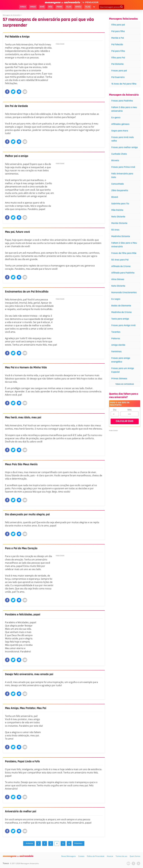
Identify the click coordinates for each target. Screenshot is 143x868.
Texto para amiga (120, 319)
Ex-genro (116, 117)
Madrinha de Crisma (121, 312)
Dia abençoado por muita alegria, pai (28, 514)
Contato (81, 856)
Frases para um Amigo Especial (123, 370)
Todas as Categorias (125, 384)
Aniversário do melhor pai (21, 811)
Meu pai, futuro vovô (18, 232)
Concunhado (118, 184)
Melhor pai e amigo (17, 156)
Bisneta (115, 160)
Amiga (23, 7)
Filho (88, 7)
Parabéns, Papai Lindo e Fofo (23, 761)
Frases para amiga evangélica (121, 360)
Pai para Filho (118, 51)
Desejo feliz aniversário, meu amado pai (30, 674)
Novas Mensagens (68, 856)
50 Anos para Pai (120, 260)
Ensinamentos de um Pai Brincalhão (28, 292)
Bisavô (115, 197)
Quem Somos (135, 856)
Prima (59, 7)
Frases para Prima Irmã (123, 167)
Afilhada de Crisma (121, 266)
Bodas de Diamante (121, 306)
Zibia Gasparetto (120, 190)
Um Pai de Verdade (17, 106)
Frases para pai (119, 71)
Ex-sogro (116, 299)
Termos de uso (121, 856)
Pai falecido (117, 44)
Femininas (116, 351)
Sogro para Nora (120, 131)
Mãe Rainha (117, 210)
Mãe (50, 7)
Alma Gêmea (118, 279)
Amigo (33, 7)
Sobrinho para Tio (120, 204)
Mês (130, 410)
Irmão (78, 7)
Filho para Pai (118, 58)
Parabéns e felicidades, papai (24, 615)
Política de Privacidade (96, 856)
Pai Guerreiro (118, 77)
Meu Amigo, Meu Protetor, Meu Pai (27, 708)
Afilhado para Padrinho (123, 273)
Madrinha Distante (121, 236)
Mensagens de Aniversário (12, 15)
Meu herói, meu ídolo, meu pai (24, 417)
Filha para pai (118, 25)
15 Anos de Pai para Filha (124, 84)
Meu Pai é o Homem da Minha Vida (27, 368)
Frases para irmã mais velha (123, 139)
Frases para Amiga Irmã (123, 325)
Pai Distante (117, 64)
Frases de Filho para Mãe (124, 253)
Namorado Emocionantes (124, 292)
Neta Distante (118, 286)
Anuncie (110, 856)
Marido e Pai (118, 38)
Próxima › (79, 843)
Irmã (42, 7)
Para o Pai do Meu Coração (22, 548)
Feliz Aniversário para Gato (122, 175)
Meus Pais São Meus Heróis (22, 464)
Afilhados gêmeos (120, 124)
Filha (69, 7)
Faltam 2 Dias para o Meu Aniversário (124, 245)
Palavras (116, 338)
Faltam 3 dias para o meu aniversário (124, 109)
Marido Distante (119, 223)
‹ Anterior (29, 843)
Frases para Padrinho (122, 101)
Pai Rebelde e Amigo (18, 37)
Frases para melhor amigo (124, 147)
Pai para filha (118, 31)
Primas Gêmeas (119, 379)
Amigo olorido (118, 345)
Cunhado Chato (119, 154)
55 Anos (115, 230)
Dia (115, 410)
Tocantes (116, 332)
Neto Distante (118, 217)
